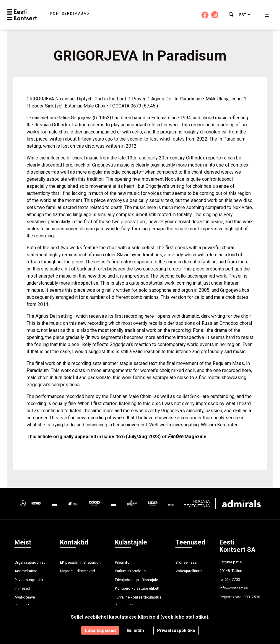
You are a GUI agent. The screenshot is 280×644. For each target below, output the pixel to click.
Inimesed (22, 588)
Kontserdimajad (70, 14)
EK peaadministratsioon (80, 562)
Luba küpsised (100, 630)
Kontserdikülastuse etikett (137, 588)
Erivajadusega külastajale (136, 580)
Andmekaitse (26, 571)
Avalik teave (25, 597)
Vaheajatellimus (189, 571)
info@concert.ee (234, 588)
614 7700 (232, 579)
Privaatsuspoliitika (30, 580)
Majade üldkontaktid (78, 571)
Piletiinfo (122, 562)
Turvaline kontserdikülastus (138, 597)
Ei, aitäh (136, 630)
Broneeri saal (187, 562)
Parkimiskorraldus (130, 571)
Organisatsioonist (30, 562)
